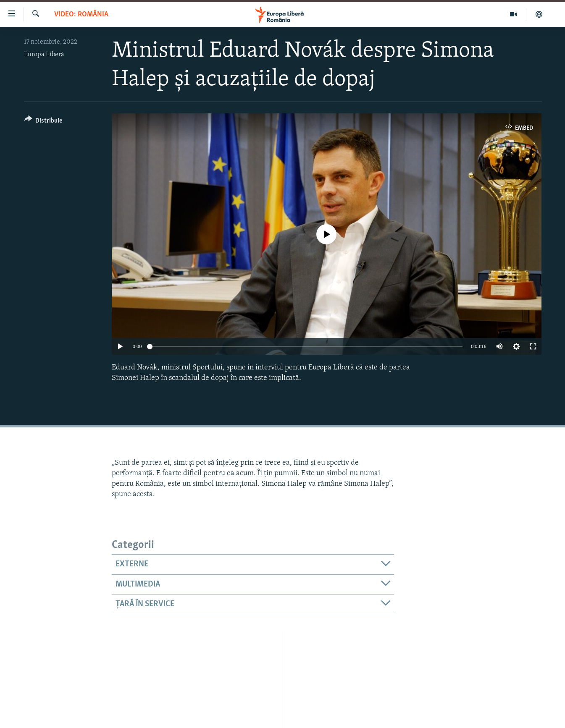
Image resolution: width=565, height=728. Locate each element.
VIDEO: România (81, 14)
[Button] (43, 122)
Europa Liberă (44, 55)
